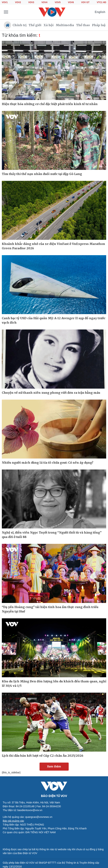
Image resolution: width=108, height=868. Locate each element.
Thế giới (35, 25)
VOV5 (58, 2)
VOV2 (18, 2)
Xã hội (49, 25)
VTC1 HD (102, 2)
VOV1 (5, 2)
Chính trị (19, 25)
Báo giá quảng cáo (13, 821)
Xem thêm (54, 767)
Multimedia (65, 25)
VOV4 (44, 2)
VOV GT (85, 2)
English (100, 12)
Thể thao (83, 25)
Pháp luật (99, 25)
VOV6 (71, 2)
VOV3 (31, 2)
